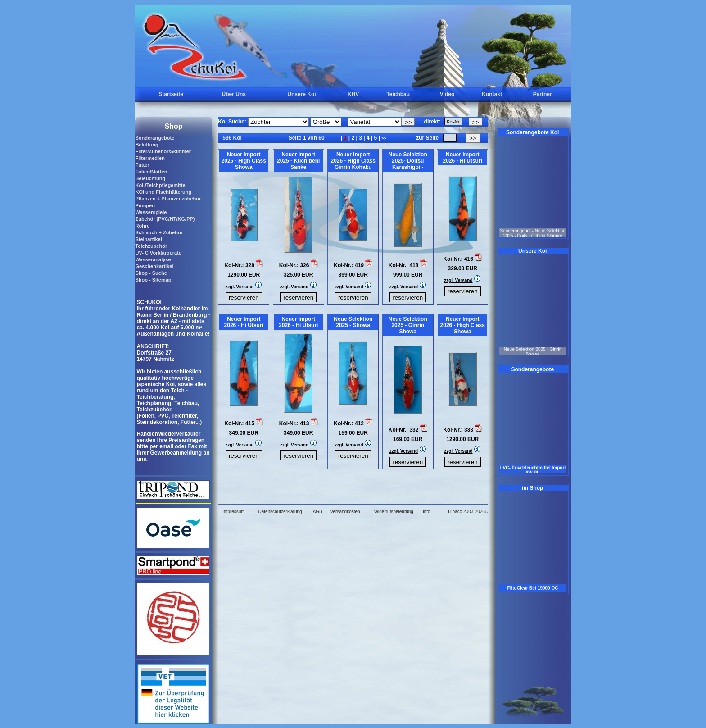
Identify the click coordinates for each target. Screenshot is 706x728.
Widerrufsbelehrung (394, 512)
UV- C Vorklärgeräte (158, 253)
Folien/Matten (151, 172)
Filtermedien (150, 158)
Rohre (142, 226)
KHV (353, 94)
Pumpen (145, 205)
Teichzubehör (151, 246)
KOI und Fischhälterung (163, 192)
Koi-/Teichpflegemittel (161, 185)
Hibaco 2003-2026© (468, 512)
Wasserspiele (151, 212)
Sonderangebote (155, 138)
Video (447, 94)
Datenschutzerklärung (280, 512)
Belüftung (147, 145)
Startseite (171, 94)
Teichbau (398, 94)
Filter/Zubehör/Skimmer (163, 151)
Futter (142, 165)
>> (384, 138)
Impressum (233, 512)
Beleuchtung (150, 178)
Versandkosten (345, 512)
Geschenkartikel (154, 266)
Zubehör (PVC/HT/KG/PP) (165, 219)
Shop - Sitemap (153, 280)
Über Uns (234, 94)
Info (427, 512)
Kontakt (492, 94)
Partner (543, 94)
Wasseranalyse (153, 259)
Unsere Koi (301, 94)
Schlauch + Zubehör (159, 232)
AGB (318, 512)
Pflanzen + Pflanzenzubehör (168, 199)
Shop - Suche (151, 273)
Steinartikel (148, 239)
